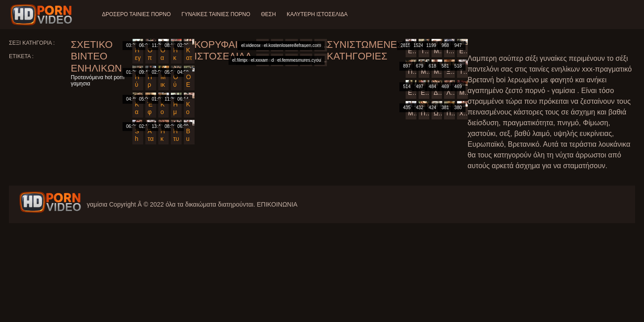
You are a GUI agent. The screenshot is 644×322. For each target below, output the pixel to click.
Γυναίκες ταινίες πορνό (216, 14)
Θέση (268, 14)
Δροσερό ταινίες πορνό (136, 14)
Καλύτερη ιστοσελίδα (317, 14)
